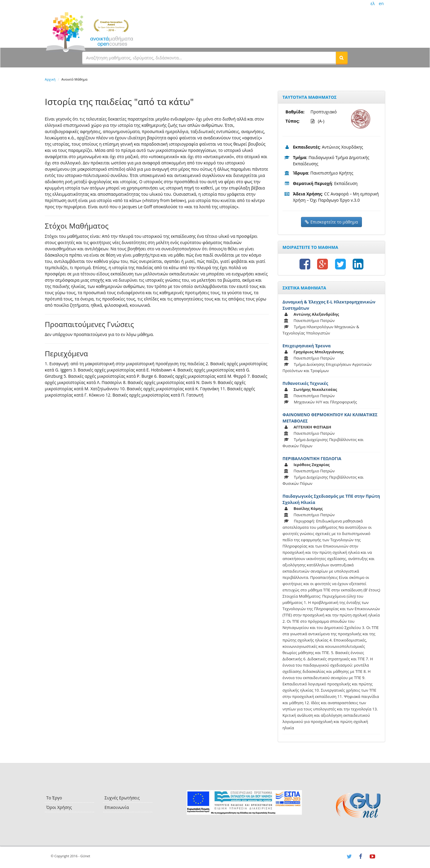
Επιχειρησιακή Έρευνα (307, 346)
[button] (342, 58)
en (381, 3)
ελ (373, 3)
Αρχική (50, 79)
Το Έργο (54, 798)
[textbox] (209, 58)
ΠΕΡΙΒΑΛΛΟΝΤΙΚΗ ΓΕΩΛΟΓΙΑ (312, 458)
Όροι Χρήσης (59, 807)
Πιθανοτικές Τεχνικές (305, 383)
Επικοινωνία (117, 807)
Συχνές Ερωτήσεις (122, 798)
